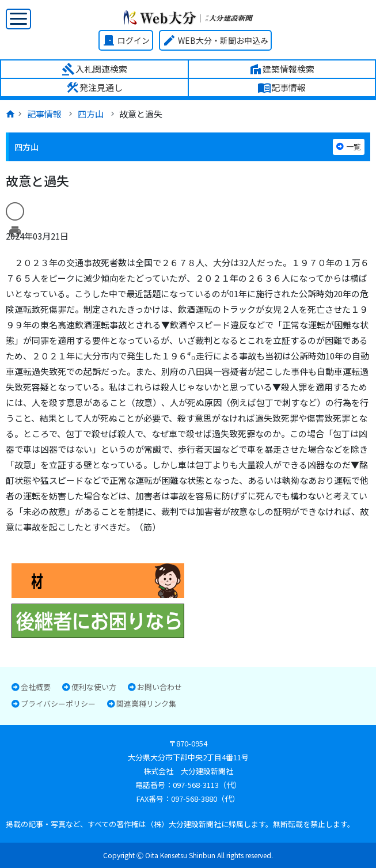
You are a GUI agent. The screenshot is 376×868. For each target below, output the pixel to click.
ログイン (126, 40)
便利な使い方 (94, 687)
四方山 (91, 114)
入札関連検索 (94, 69)
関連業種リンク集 (146, 704)
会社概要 (36, 687)
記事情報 (282, 88)
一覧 (349, 147)
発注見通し (94, 88)
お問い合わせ (159, 687)
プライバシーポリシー (58, 704)
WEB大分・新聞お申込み (215, 40)
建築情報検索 (282, 69)
